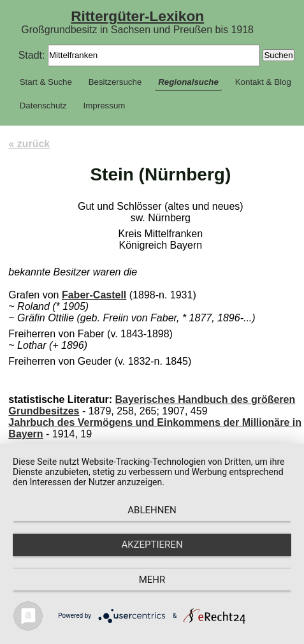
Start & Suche (46, 82)
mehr (152, 580)
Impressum (105, 106)
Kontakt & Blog (263, 82)
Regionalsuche (188, 82)
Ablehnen (152, 510)
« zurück (29, 144)
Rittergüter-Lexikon (137, 16)
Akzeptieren (152, 545)
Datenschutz (43, 106)
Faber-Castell (94, 295)
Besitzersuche (115, 82)
